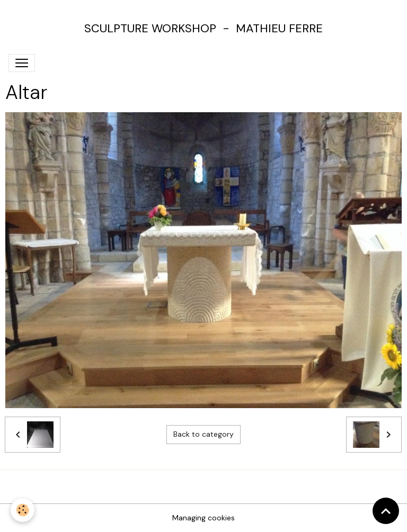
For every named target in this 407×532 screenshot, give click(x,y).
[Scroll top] (386, 511)
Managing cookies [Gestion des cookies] (203, 518)
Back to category (203, 434)
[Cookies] (23, 510)
